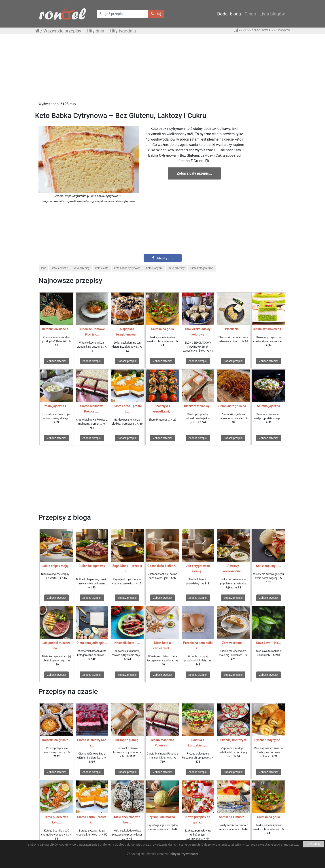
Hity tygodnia (123, 31)
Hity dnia (96, 31)
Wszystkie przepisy (62, 31)
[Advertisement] (163, 70)
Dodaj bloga (229, 14)
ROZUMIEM (314, 844)
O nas (250, 14)
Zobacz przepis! (56, 361)
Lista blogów (272, 14)
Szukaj (156, 14)
